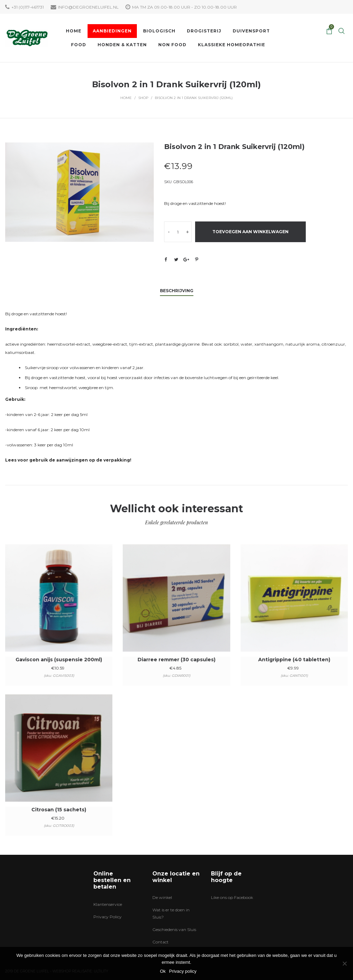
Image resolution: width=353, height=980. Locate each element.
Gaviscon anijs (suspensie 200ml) (59, 660)
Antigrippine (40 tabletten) (294, 660)
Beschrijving (177, 291)
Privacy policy (183, 971)
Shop (143, 98)
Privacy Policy (108, 917)
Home (126, 98)
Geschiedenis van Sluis (174, 929)
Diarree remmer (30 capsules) (176, 660)
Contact (160, 942)
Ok (163, 971)
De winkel (162, 897)
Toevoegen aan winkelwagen (250, 232)
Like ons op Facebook (232, 897)
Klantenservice (108, 904)
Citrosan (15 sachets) (59, 810)
